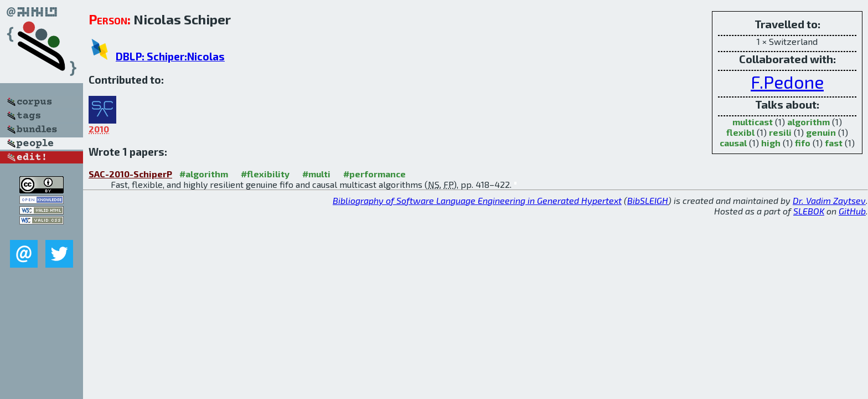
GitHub (852, 211)
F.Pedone (787, 81)
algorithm (808, 122)
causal (733, 143)
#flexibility (265, 174)
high (771, 143)
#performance (374, 174)
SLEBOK (809, 211)
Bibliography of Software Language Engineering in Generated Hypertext (477, 200)
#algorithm (204, 174)
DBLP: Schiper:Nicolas (170, 56)
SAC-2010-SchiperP (130, 174)
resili (780, 132)
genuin (821, 132)
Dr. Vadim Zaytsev (829, 200)
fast (834, 143)
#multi (316, 174)
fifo (803, 143)
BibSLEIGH (648, 200)
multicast (753, 122)
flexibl (740, 132)
